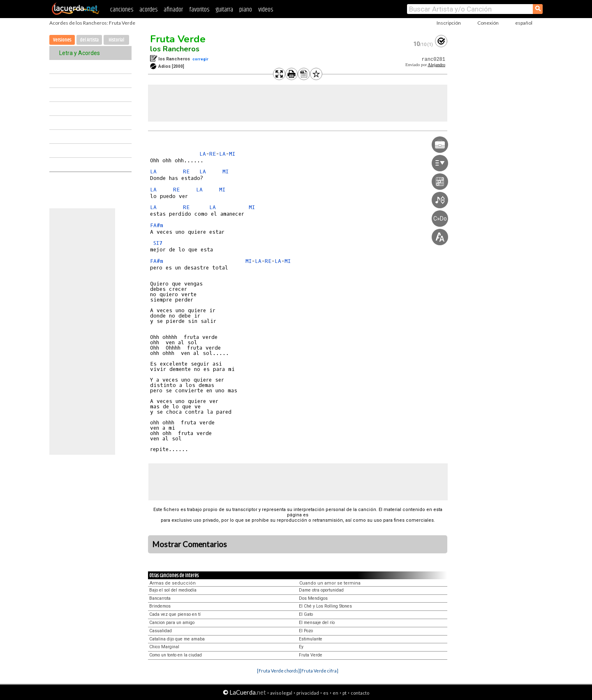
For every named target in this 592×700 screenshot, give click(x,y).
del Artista (89, 40)
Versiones (62, 40)
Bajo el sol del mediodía (173, 590)
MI (232, 154)
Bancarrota (160, 598)
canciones (122, 10)
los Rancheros (175, 49)
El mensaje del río (317, 623)
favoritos (199, 10)
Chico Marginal (164, 647)
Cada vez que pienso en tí (175, 614)
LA (203, 154)
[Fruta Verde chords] (278, 671)
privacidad (308, 693)
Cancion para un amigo (172, 623)
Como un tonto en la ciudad (176, 655)
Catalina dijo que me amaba (177, 639)
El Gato (306, 614)
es (326, 693)
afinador (173, 10)
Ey (301, 647)
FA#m (157, 225)
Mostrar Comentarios (190, 544)
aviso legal (281, 693)
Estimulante (311, 639)
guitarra (224, 10)
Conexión (488, 23)
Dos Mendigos (313, 598)
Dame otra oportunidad (321, 590)
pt (345, 693)
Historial (116, 40)
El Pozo (306, 631)
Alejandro (436, 65)
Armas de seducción (173, 583)
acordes (148, 10)
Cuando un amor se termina (330, 583)
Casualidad (161, 631)
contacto (360, 693)
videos (266, 10)
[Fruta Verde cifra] (319, 671)
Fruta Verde (178, 39)
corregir (200, 59)
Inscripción (449, 23)
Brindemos (160, 606)
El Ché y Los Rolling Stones (325, 606)
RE (213, 154)
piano (246, 10)
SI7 (158, 243)
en (335, 693)
